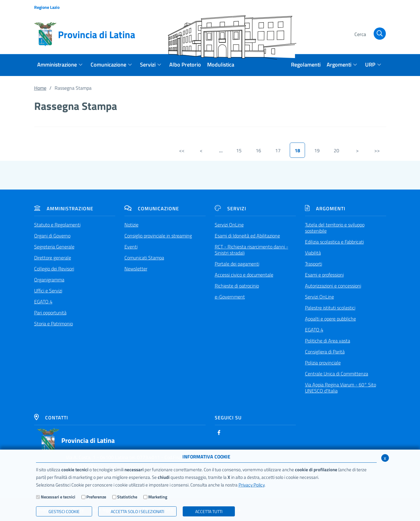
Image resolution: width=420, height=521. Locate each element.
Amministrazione (64, 208)
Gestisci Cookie (64, 511)
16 (258, 150)
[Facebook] (219, 432)
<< (182, 150)
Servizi (230, 208)
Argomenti (325, 208)
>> (377, 150)
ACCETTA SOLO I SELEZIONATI (137, 511)
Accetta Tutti (209, 511)
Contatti (51, 418)
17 (278, 150)
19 (317, 150)
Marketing (158, 497)
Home (40, 88)
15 (239, 150)
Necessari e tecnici (58, 497)
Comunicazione (152, 208)
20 (336, 150)
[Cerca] (369, 34)
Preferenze (96, 497)
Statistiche (127, 497)
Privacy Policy (251, 485)
